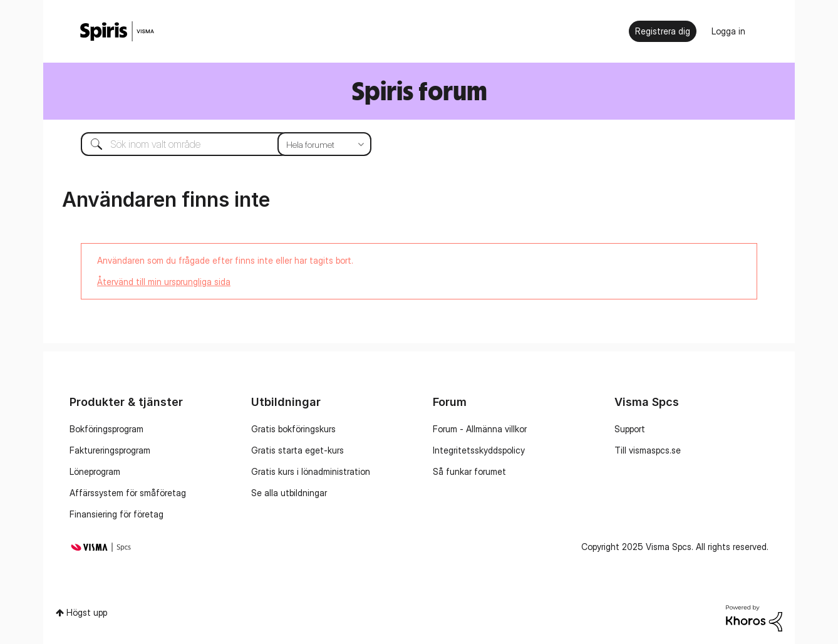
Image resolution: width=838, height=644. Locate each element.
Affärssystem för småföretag (128, 493)
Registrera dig (663, 31)
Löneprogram (95, 471)
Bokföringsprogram (106, 429)
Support (630, 429)
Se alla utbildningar (289, 493)
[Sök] (217, 144)
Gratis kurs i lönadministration (311, 471)
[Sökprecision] (324, 144)
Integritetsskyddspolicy (479, 450)
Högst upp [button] (87, 612)
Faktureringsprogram (110, 450)
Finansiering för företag (116, 514)
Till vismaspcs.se (648, 450)
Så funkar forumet (469, 471)
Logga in (728, 31)
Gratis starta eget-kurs (297, 450)
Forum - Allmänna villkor (480, 429)
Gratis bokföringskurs (293, 429)
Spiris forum (419, 91)
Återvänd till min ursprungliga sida (164, 282)
